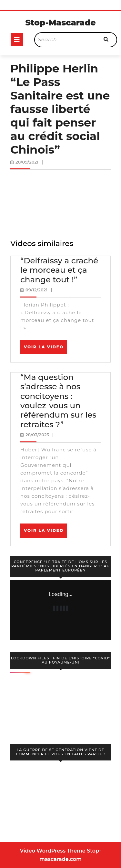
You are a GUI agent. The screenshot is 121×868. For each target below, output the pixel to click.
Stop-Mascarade (60, 23)
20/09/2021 (27, 162)
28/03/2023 (37, 435)
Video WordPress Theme (53, 851)
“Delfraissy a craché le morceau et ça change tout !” (59, 270)
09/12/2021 (36, 290)
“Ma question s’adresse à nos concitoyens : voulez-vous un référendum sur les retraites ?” (58, 401)
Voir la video (45, 349)
